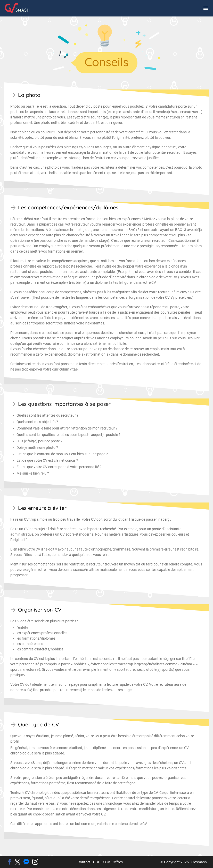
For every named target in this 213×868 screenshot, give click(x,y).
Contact (84, 862)
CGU (97, 862)
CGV (107, 862)
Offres (118, 862)
